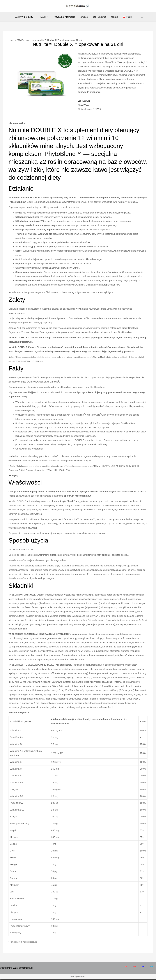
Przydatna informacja (64, 17)
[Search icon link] (142, 17)
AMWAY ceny (85, 105)
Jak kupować (99, 17)
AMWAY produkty (24, 17)
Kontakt (114, 17)
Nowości (84, 17)
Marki (43, 17)
